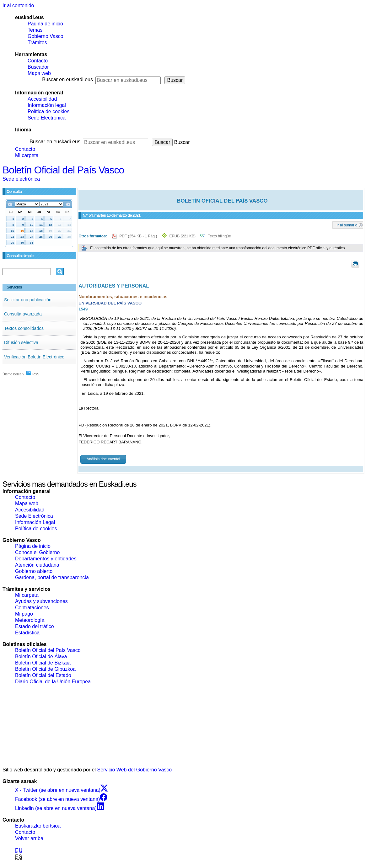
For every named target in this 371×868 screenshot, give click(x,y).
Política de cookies (48, 111)
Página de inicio (45, 24)
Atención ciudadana (37, 565)
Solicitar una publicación (28, 300)
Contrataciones (32, 608)
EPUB (183, 236)
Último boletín (13, 374)
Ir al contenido (18, 5)
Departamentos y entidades (46, 559)
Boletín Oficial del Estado (43, 675)
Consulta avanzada (23, 314)
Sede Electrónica (47, 118)
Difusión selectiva (21, 342)
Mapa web (39, 73)
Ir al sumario (347, 225)
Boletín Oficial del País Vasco (63, 170)
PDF (139, 236)
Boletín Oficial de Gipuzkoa (45, 669)
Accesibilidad (42, 99)
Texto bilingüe (219, 236)
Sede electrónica (21, 179)
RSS (33, 374)
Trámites (37, 42)
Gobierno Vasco (46, 36)
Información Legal (35, 522)
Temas (35, 30)
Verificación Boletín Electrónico (34, 357)
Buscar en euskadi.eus (67, 79)
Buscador (38, 67)
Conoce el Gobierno (37, 552)
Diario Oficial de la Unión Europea (53, 682)
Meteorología (30, 620)
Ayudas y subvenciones (41, 601)
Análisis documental (103, 459)
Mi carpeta (27, 155)
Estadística (27, 633)
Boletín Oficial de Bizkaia (43, 663)
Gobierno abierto (34, 571)
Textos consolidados (24, 328)
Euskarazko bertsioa (38, 826)
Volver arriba (29, 838)
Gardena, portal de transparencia (52, 577)
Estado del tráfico (35, 626)
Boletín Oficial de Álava (41, 656)
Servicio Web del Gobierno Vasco (135, 770)
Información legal (47, 105)
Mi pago (24, 614)
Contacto (38, 61)
